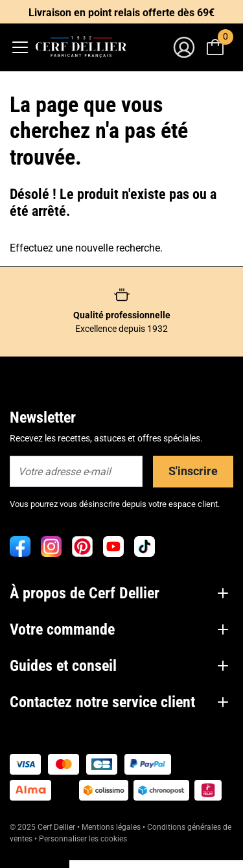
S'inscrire (193, 471)
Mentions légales (111, 827)
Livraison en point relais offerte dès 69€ (121, 13)
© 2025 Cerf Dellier (43, 827)
